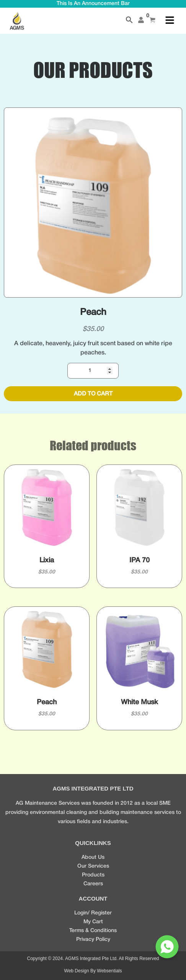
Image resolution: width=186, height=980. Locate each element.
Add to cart (93, 394)
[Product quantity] (93, 371)
